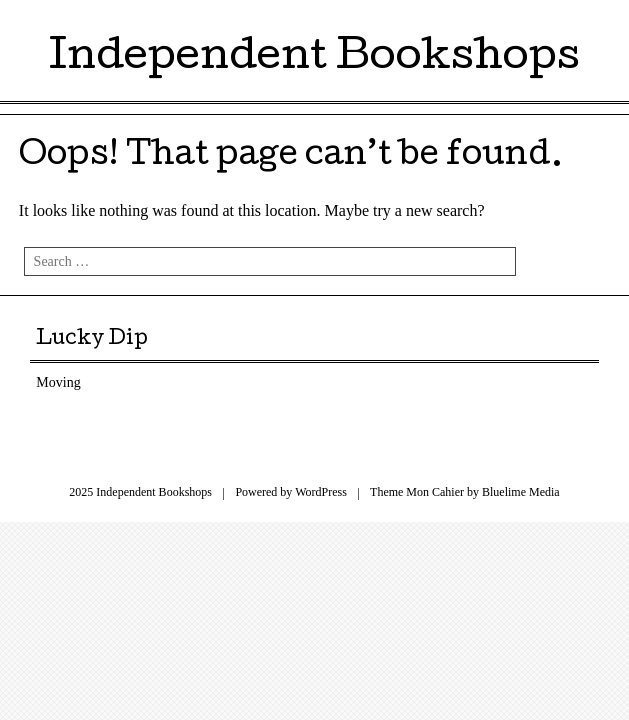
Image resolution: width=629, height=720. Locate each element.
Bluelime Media (521, 492)
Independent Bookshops (314, 59)
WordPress (321, 492)
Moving (58, 382)
